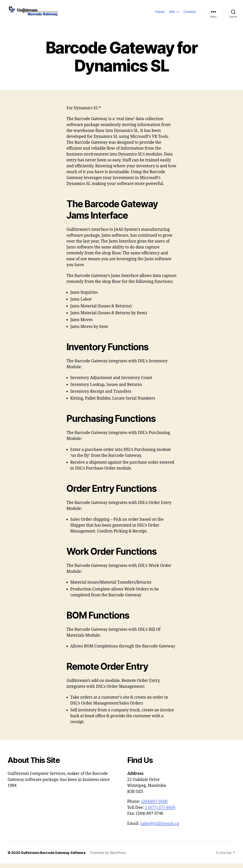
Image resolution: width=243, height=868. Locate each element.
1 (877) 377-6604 (160, 812)
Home (160, 14)
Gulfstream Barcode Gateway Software (53, 857)
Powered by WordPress (108, 857)
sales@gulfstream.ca (160, 828)
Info (172, 14)
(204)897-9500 (154, 806)
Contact (190, 14)
